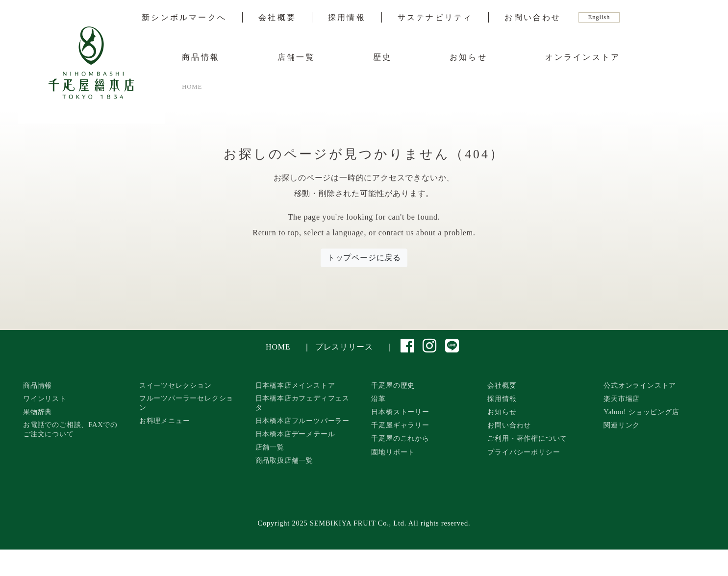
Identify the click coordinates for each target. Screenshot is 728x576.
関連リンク (622, 425)
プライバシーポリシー (524, 452)
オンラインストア (583, 57)
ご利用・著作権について (527, 438)
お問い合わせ (533, 18)
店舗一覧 (296, 57)
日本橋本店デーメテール (295, 434)
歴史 (382, 57)
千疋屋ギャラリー (400, 425)
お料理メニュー (165, 421)
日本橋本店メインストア (295, 385)
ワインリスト (45, 399)
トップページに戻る (364, 258)
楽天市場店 (622, 399)
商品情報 (201, 57)
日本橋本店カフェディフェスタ (302, 403)
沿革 (378, 399)
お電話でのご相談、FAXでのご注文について (70, 429)
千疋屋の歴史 (393, 385)
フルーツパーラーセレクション (186, 403)
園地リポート (393, 452)
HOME (278, 347)
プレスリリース (344, 347)
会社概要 (277, 18)
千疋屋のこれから (400, 438)
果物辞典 (38, 412)
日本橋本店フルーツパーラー (302, 421)
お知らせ (468, 57)
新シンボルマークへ (184, 18)
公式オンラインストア (640, 385)
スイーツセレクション (176, 385)
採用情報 (347, 18)
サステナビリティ (435, 18)
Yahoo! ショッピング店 (641, 412)
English (599, 17)
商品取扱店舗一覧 (284, 460)
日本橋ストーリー (400, 412)
